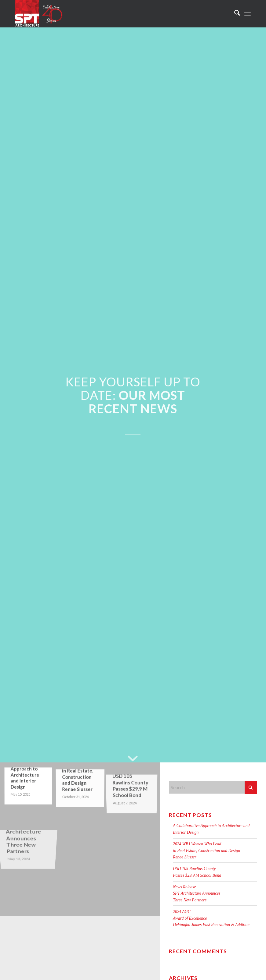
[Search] (234, 14)
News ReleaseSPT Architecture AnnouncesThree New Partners (197, 893)
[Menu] (248, 14)
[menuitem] (234, 14)
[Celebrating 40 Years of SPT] (39, 14)
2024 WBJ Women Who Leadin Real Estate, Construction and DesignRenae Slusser (206, 850)
